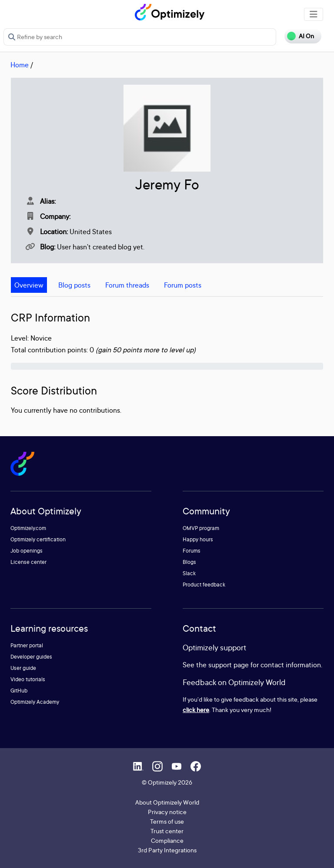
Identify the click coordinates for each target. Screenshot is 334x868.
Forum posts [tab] (183, 285)
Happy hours (198, 539)
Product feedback (204, 585)
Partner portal (27, 645)
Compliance (167, 840)
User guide (23, 668)
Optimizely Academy (35, 702)
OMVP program (201, 528)
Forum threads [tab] (127, 285)
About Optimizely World (167, 802)
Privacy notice (167, 812)
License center (28, 562)
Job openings (27, 551)
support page (229, 665)
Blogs (189, 562)
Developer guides (31, 657)
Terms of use (167, 821)
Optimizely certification (38, 539)
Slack (189, 573)
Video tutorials (28, 679)
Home (20, 65)
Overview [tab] (29, 285)
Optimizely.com (28, 528)
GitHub (19, 691)
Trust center (167, 831)
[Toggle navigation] (314, 14)
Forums (192, 551)
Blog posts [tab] (74, 285)
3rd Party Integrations (167, 850)
